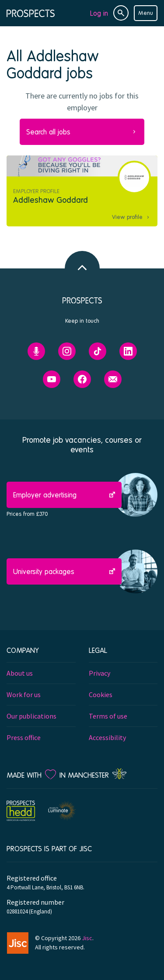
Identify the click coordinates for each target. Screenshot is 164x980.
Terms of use (108, 716)
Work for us (24, 694)
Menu (146, 13)
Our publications (31, 716)
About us (20, 673)
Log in (99, 13)
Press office (24, 737)
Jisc (87, 938)
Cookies (101, 694)
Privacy (99, 673)
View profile (127, 217)
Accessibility (107, 737)
